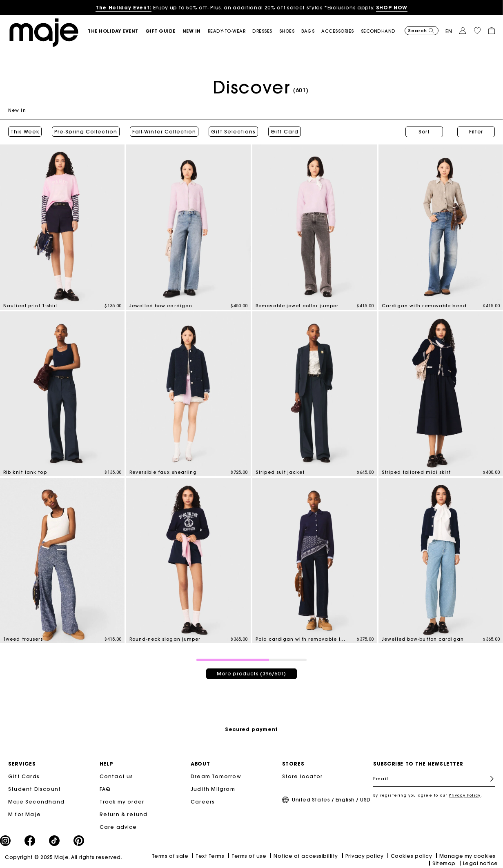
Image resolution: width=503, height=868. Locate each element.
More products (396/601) (251, 674)
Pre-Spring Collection (86, 132)
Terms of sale (170, 856)
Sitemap (444, 863)
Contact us (117, 776)
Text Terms (210, 856)
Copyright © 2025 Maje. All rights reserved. (63, 857)
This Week (25, 132)
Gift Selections (233, 132)
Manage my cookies (467, 856)
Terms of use (249, 856)
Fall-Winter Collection (164, 132)
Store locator (303, 776)
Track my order (122, 802)
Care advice (118, 827)
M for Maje (24, 814)
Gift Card (285, 132)
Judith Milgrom (213, 789)
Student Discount (34, 789)
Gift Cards (24, 776)
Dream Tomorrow (216, 776)
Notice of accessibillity (306, 856)
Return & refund (124, 814)
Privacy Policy (465, 795)
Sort (424, 132)
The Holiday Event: (124, 8)
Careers (203, 802)
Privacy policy (365, 856)
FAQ (105, 789)
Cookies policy (412, 856)
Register (489, 779)
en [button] (449, 31)
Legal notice (481, 863)
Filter (476, 132)
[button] (117, 31)
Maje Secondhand (36, 802)
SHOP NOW (392, 8)
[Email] (434, 779)
